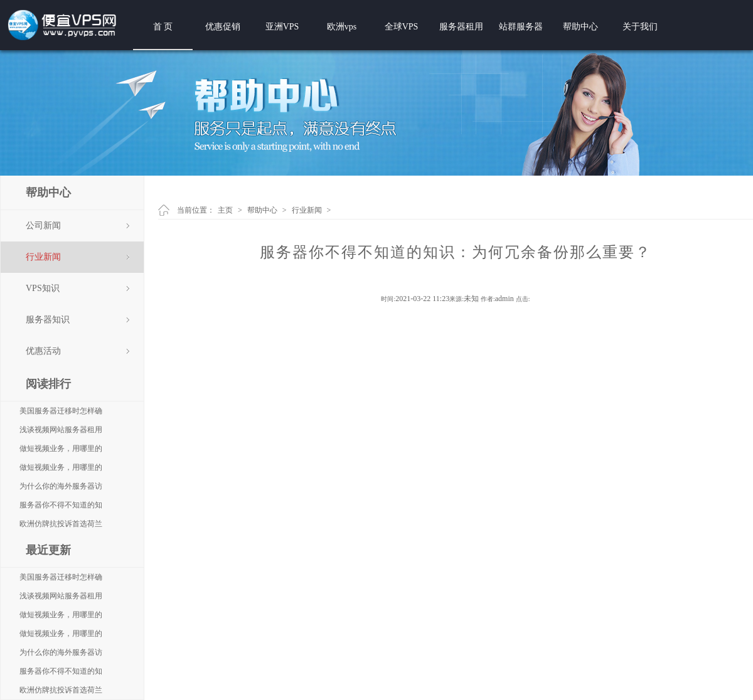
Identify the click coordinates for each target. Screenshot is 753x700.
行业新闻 (43, 257)
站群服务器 (521, 27)
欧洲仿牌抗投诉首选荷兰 (61, 524)
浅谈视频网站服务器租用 (61, 430)
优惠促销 (223, 27)
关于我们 (640, 27)
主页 (225, 210)
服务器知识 (48, 320)
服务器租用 (461, 27)
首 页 (163, 27)
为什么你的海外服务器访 (61, 486)
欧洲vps (342, 27)
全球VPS (402, 27)
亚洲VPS (282, 27)
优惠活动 (43, 351)
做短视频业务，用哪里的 (61, 448)
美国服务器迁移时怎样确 (61, 411)
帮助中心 (580, 27)
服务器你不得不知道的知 (61, 505)
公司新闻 (43, 225)
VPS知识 (43, 288)
